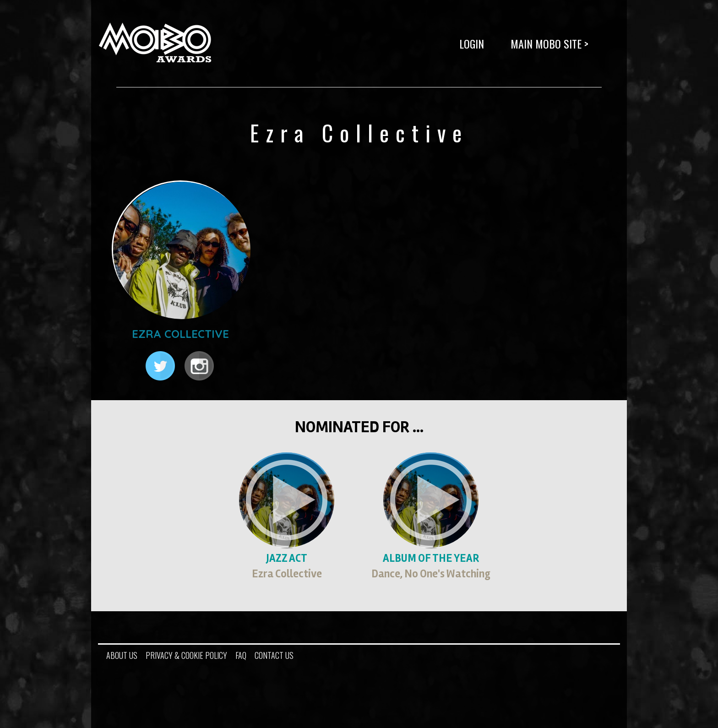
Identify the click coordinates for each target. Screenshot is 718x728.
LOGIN (472, 43)
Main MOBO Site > (549, 43)
